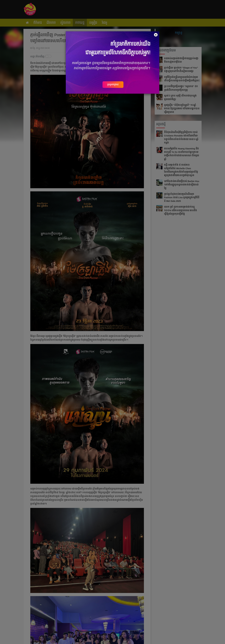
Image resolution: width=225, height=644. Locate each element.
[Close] (156, 35)
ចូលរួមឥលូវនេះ (113, 84)
